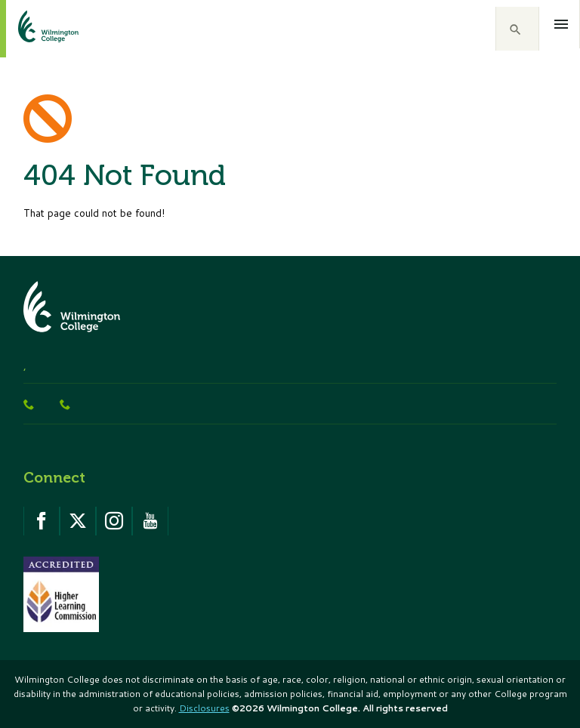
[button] (517, 29)
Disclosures (204, 708)
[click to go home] (30, 29)
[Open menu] (561, 24)
